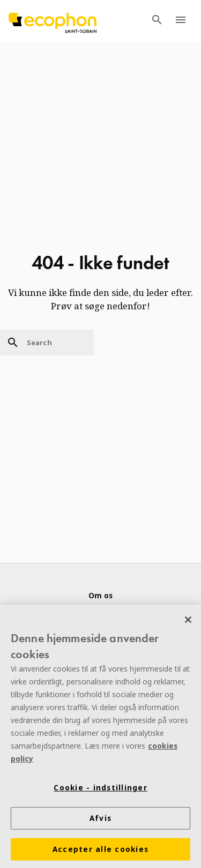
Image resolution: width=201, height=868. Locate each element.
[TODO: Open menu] (181, 21)
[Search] (47, 342)
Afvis (100, 819)
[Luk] (188, 621)
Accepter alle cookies (100, 850)
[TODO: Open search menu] (157, 21)
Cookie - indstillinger (100, 789)
